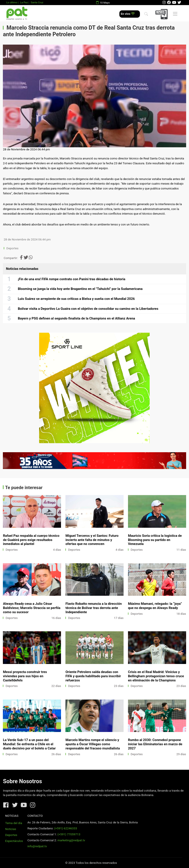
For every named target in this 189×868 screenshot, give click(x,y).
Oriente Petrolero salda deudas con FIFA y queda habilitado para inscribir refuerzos (93, 676)
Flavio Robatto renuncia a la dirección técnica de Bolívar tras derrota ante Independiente (94, 608)
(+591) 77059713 (69, 834)
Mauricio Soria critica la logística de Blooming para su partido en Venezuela (155, 540)
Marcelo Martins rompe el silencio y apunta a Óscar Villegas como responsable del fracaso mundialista (93, 744)
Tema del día (14, 823)
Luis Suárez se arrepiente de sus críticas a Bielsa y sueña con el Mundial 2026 (76, 299)
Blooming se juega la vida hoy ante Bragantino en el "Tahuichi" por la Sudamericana (80, 289)
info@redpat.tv (37, 846)
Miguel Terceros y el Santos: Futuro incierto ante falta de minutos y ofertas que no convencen (92, 540)
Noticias (11, 829)
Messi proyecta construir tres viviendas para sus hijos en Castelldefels (25, 676)
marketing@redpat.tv (71, 840)
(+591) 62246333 (66, 828)
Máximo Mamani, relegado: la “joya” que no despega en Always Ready (155, 606)
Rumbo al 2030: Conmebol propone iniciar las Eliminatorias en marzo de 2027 (155, 744)
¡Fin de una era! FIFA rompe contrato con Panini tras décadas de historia (72, 279)
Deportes (12, 248)
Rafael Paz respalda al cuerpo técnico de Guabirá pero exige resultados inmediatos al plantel (31, 540)
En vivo (128, 14)
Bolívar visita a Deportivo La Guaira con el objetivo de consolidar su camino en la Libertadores (88, 309)
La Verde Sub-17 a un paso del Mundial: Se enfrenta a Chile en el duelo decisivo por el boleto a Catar (29, 744)
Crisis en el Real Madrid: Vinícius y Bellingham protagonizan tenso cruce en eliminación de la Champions (156, 676)
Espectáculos (14, 841)
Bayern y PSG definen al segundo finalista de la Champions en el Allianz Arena (76, 318)
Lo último (12, 2)
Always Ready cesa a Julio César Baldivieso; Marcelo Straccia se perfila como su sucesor (32, 608)
